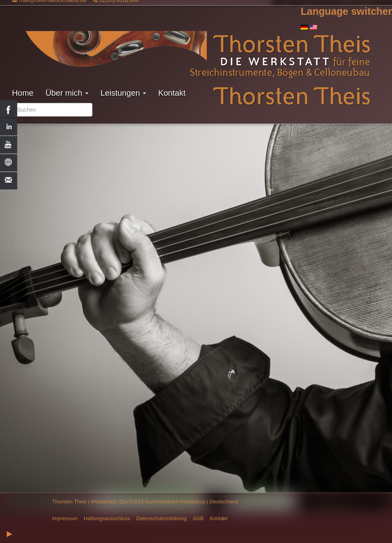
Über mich (67, 93)
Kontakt (172, 93)
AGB (198, 518)
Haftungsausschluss (107, 518)
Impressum (65, 518)
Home (23, 93)
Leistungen (123, 93)
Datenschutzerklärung (161, 518)
